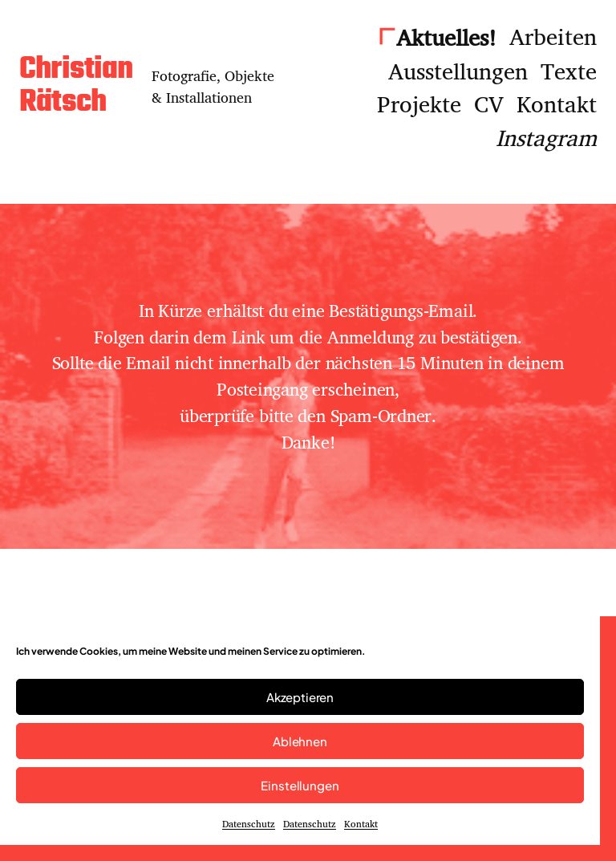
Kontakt (361, 824)
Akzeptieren (300, 697)
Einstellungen (300, 785)
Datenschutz (249, 824)
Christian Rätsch (76, 87)
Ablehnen (300, 741)
